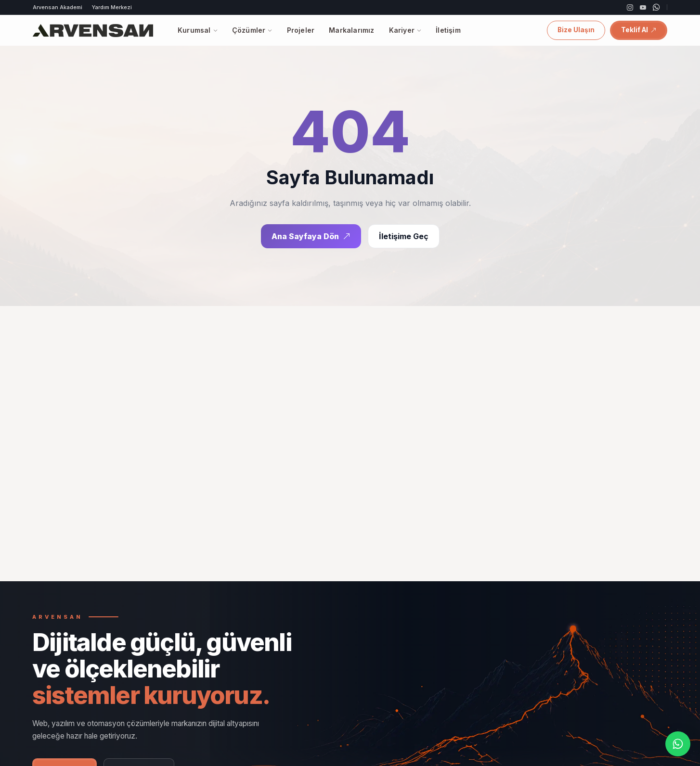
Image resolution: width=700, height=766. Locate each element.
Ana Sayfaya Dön (311, 237)
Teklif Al (639, 30)
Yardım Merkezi (112, 7)
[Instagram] (630, 7)
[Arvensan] (93, 31)
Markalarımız (351, 30)
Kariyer (405, 30)
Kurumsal (198, 30)
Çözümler (252, 30)
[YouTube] (643, 7)
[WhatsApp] (656, 7)
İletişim (448, 30)
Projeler (301, 30)
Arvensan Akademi (58, 7)
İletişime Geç (404, 237)
